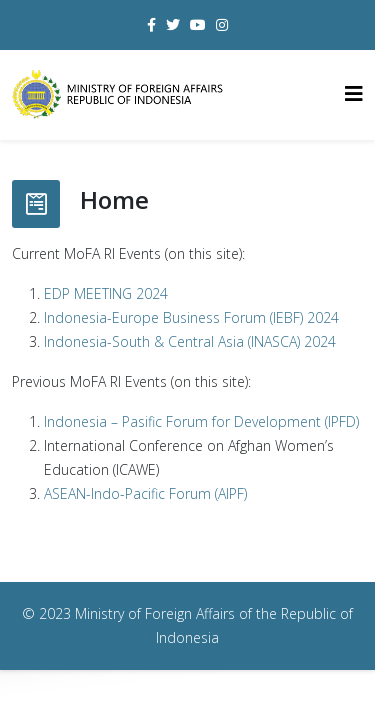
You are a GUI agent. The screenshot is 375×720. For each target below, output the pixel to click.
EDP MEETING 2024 (106, 293)
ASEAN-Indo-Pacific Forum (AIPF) (145, 493)
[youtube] (198, 24)
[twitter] (173, 24)
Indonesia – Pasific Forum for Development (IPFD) (201, 421)
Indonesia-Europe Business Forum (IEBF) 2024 (191, 317)
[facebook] (151, 24)
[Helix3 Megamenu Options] (354, 93)
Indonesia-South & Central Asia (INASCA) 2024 (190, 341)
